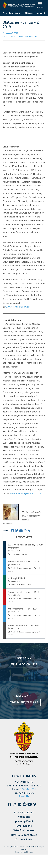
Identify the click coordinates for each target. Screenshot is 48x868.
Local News (10, 36)
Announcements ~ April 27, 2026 (23, 625)
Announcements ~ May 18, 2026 (23, 562)
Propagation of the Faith (19, 554)
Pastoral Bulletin (32, 36)
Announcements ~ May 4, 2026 (23, 609)
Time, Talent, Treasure (24, 702)
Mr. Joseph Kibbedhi (17, 578)
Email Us (24, 796)
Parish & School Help (24, 664)
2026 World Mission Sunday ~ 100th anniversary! (25, 546)
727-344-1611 (28, 789)
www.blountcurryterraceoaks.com (26, 493)
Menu (40, 5)
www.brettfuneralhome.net (18, 307)
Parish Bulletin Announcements (22, 568)
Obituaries (20, 36)
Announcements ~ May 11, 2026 (23, 592)
